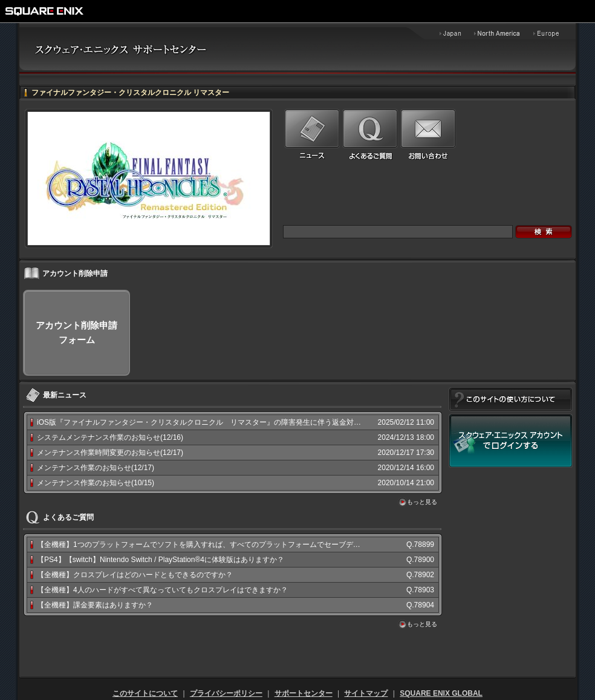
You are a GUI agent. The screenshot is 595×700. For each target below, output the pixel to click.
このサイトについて (145, 693)
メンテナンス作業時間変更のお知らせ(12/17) (110, 453)
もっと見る (422, 502)
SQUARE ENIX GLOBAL (441, 693)
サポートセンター (304, 693)
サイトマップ (366, 693)
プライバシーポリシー (226, 693)
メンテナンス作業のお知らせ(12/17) (96, 468)
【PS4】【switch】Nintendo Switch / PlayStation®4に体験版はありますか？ (161, 560)
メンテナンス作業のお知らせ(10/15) (96, 483)
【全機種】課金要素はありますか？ (95, 605)
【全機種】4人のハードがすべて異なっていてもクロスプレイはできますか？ (162, 590)
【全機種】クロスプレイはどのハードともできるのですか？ (135, 575)
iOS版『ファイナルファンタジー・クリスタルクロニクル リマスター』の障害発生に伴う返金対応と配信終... (216, 422)
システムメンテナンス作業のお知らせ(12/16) (110, 437)
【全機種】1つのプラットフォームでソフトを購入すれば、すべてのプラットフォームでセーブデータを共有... (216, 545)
